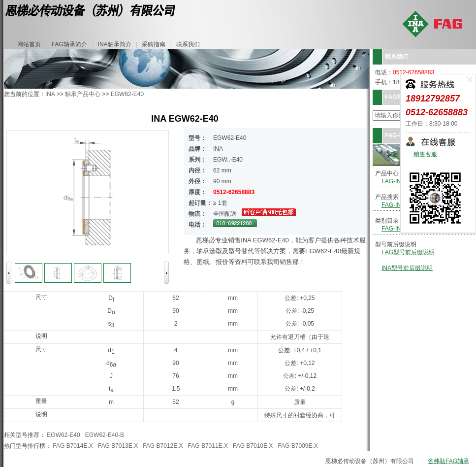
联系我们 (188, 44)
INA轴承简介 (115, 44)
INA (50, 94)
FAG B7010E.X (253, 446)
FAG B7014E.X (73, 446)
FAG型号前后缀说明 (408, 252)
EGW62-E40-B (105, 435)
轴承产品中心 (83, 94)
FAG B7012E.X (163, 446)
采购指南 (154, 44)
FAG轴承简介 (69, 44)
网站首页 (29, 44)
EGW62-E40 (127, 94)
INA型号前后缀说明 (407, 268)
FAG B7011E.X (208, 446)
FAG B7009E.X (298, 446)
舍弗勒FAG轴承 (448, 461)
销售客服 (425, 154)
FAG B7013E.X (118, 446)
